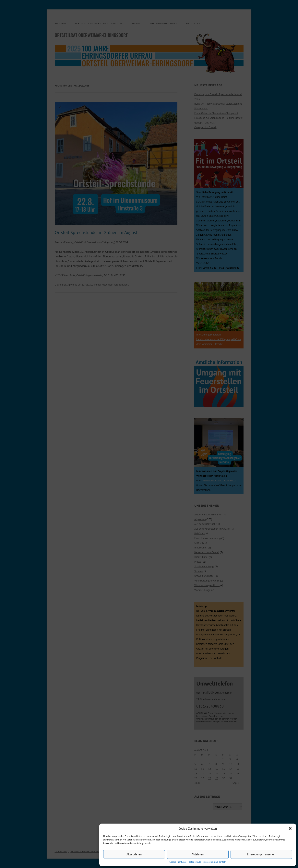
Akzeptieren (134, 854)
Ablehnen (198, 854)
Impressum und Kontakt (215, 862)
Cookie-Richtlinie (178, 862)
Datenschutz (195, 862)
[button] (290, 828)
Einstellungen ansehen (261, 854)
